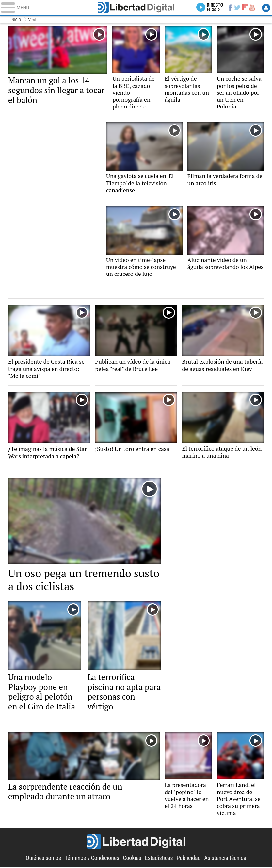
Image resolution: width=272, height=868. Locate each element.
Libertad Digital (136, 8)
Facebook (228, 8)
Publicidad (189, 859)
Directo (212, 8)
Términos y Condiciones (92, 859)
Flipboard (243, 7)
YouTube (251, 8)
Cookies (132, 859)
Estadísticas (159, 859)
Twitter (236, 8)
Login (266, 8)
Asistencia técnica (225, 859)
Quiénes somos (43, 859)
